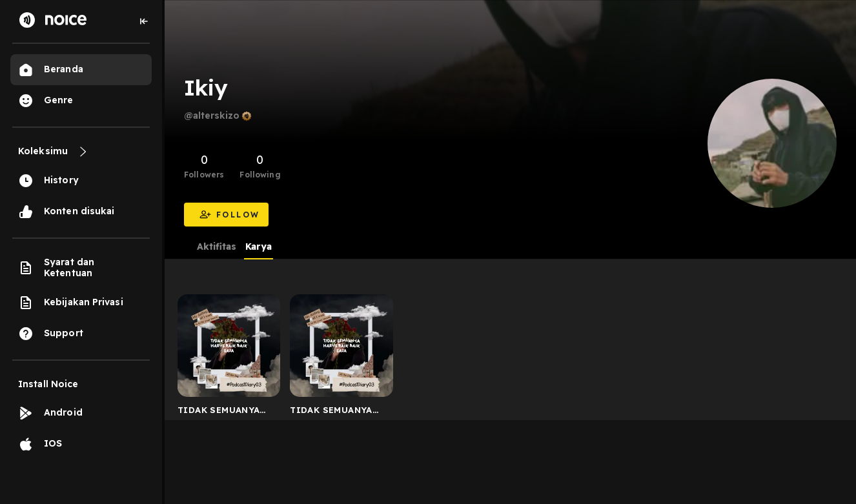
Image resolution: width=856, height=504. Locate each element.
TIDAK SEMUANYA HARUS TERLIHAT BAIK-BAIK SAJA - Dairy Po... (331, 412)
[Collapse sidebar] (144, 21)
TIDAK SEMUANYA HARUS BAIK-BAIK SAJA (219, 412)
